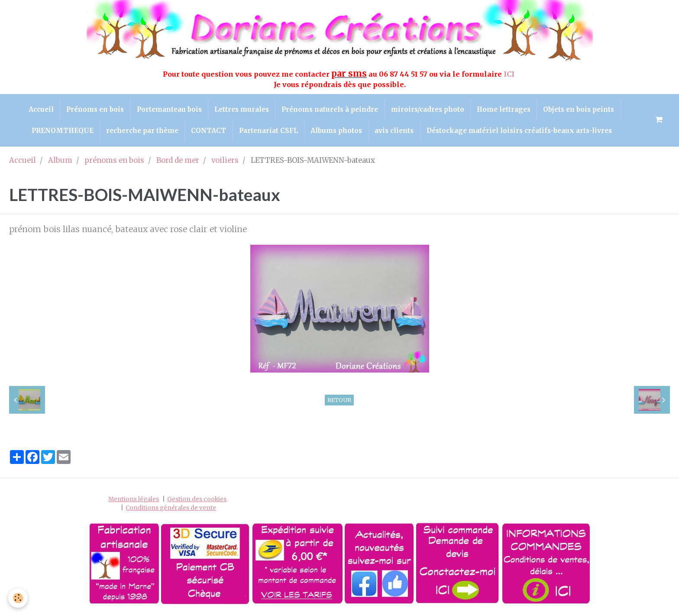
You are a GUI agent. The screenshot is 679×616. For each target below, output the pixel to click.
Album (60, 162)
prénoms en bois (114, 162)
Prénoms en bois (93, 109)
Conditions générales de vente (171, 509)
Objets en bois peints (581, 109)
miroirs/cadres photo (428, 109)
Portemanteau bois (168, 109)
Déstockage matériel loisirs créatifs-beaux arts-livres (521, 132)
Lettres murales (241, 109)
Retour (339, 401)
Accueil (39, 109)
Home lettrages (505, 109)
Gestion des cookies (197, 501)
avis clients (396, 132)
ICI (510, 74)
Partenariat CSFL (268, 132)
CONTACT (208, 132)
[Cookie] (18, 598)
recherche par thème (141, 132)
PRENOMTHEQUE (60, 132)
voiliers (225, 162)
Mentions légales (134, 501)
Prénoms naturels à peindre (330, 109)
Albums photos (337, 132)
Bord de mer (178, 162)
